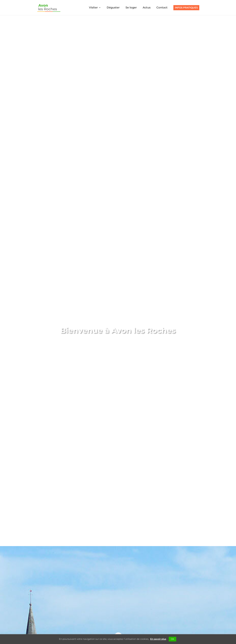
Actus (147, 8)
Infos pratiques (186, 8)
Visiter (93, 8)
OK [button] (172, 639)
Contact (162, 8)
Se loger (131, 8)
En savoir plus (158, 639)
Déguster (113, 8)
